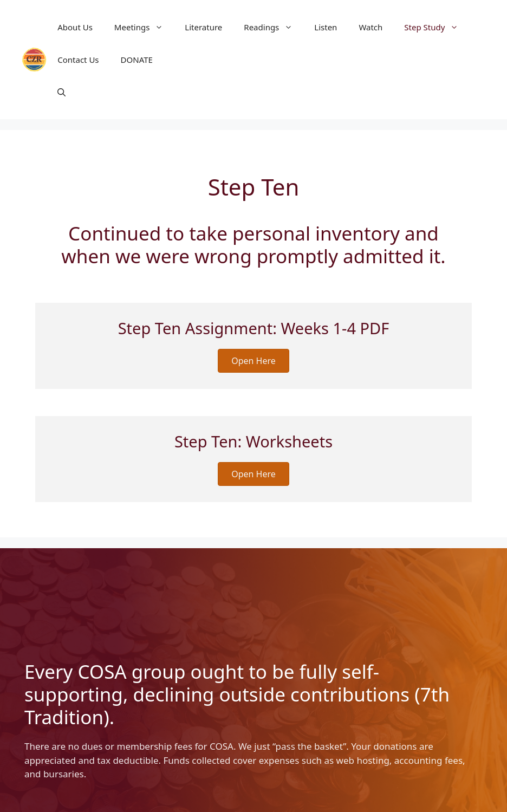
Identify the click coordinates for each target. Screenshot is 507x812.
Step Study (437, 27)
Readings (274, 27)
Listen (326, 27)
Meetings (144, 27)
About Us (75, 27)
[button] (61, 92)
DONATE (137, 60)
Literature (203, 27)
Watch (370, 27)
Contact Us (78, 60)
